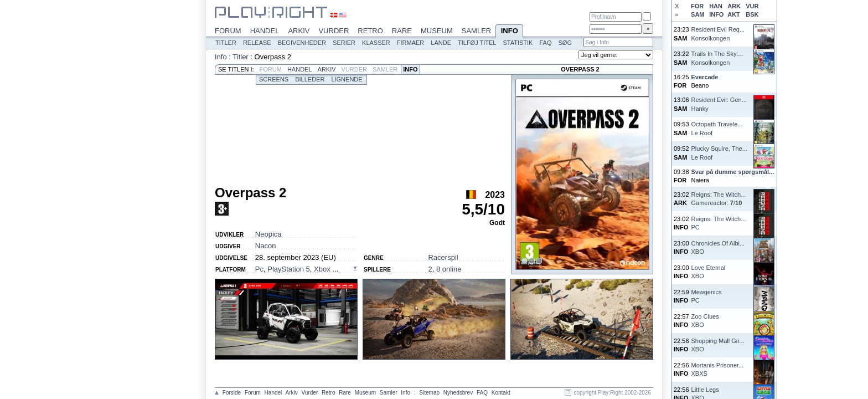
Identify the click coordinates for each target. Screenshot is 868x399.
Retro (370, 31)
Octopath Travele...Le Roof (717, 128)
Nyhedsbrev (458, 393)
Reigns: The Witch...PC (719, 223)
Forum (228, 31)
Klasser (376, 43)
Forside (232, 393)
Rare (402, 31)
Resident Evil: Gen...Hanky (719, 104)
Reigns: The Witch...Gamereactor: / (719, 199)
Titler (226, 43)
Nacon (266, 246)
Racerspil (443, 257)
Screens (274, 79)
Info (509, 32)
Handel (265, 31)
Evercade (705, 77)
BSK (752, 14)
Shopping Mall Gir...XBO (718, 345)
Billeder (310, 79)
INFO (716, 14)
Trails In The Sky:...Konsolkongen (717, 58)
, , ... (297, 269)
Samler (476, 31)
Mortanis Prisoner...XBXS (718, 369)
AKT (734, 14)
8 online (449, 269)
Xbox (323, 269)
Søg (565, 43)
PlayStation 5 (289, 269)
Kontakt (501, 393)
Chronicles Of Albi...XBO (718, 247)
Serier (344, 43)
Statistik (518, 43)
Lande (441, 43)
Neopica (268, 234)
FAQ (545, 43)
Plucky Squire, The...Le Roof (719, 153)
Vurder (334, 31)
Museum (437, 31)
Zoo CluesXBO (705, 321)
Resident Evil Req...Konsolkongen (718, 34)
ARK (734, 6)
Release (257, 43)
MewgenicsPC (707, 296)
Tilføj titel (477, 43)
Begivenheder (302, 43)
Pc (259, 269)
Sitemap (429, 393)
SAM (697, 14)
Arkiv (299, 31)
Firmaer (411, 43)
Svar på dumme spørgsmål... (733, 172)
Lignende (347, 79)
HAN (716, 6)
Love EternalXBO (709, 272)
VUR (752, 6)
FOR (697, 6)
